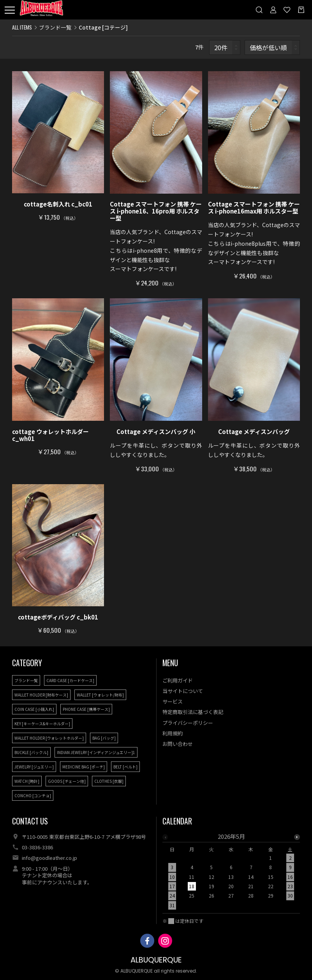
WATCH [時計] (27, 781)
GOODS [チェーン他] (67, 781)
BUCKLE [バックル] (31, 752)
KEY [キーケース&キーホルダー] (42, 724)
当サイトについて (183, 691)
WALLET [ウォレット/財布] (100, 695)
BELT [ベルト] (125, 767)
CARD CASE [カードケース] (70, 680)
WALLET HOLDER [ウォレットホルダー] (49, 738)
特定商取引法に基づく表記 (193, 712)
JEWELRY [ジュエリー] (34, 767)
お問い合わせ (178, 744)
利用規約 (173, 733)
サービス (173, 701)
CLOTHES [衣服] (109, 781)
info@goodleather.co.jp (49, 858)
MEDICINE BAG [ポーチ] (84, 767)
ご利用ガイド (178, 680)
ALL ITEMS (22, 27)
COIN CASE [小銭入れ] (34, 709)
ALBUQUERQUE (156, 960)
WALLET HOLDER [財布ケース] (41, 695)
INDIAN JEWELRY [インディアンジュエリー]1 (96, 752)
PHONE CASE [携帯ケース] (86, 709)
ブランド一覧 (55, 27)
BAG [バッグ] (104, 738)
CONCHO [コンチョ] (33, 795)
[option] (231, 873)
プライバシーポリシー (188, 723)
